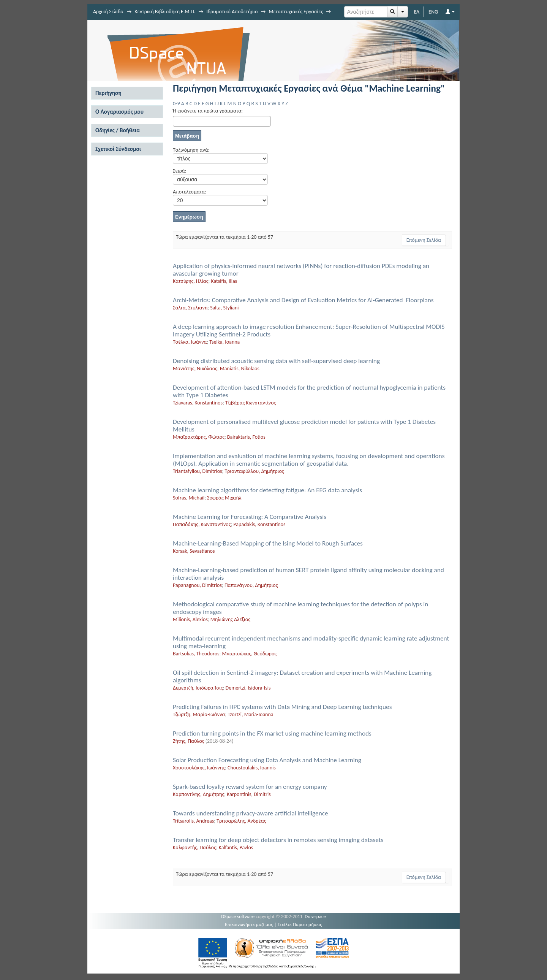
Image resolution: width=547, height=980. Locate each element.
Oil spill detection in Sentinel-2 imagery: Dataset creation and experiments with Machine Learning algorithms (302, 676)
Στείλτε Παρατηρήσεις (300, 924)
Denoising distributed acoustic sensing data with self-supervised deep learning (276, 361)
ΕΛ (417, 12)
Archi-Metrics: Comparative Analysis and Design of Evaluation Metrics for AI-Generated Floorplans (303, 300)
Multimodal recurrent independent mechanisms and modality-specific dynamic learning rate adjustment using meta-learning (311, 642)
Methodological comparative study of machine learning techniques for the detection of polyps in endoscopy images (300, 608)
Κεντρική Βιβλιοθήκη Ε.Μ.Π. (165, 12)
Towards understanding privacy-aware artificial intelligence (251, 813)
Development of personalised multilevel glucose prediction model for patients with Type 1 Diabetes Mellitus (304, 426)
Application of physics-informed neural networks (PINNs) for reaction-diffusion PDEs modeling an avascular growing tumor (301, 270)
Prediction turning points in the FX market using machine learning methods (272, 733)
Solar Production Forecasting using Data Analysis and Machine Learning (267, 760)
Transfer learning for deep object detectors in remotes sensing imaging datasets (278, 840)
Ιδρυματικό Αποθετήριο (232, 12)
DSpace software (238, 916)
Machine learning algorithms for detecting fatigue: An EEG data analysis (267, 490)
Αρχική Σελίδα (108, 12)
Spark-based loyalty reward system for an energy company (250, 787)
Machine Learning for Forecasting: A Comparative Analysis (250, 517)
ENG (433, 12)
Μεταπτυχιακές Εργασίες (296, 12)
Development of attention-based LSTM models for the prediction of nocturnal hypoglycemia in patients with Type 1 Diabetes (309, 391)
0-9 (176, 104)
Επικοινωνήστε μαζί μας (249, 924)
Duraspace (315, 916)
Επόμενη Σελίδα (424, 240)
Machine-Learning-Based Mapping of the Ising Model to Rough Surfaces (268, 543)
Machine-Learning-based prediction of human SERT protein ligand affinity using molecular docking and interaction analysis (308, 574)
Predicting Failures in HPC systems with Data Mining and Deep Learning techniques (282, 707)
